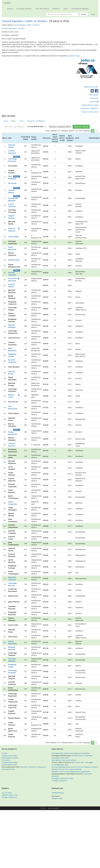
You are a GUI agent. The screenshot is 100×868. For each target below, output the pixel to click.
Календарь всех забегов (61, 753)
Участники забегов (42, 9)
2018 (78, 762)
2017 (82, 762)
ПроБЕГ (7, 3)
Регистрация (94, 95)
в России (86, 774)
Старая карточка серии (90, 105)
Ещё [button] (66, 9)
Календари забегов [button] (24, 9)
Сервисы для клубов (9, 756)
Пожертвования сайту (10, 762)
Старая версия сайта (9, 765)
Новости (10, 9)
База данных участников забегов (64, 760)
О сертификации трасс (60, 765)
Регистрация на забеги (10, 758)
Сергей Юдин (13, 237)
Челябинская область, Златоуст (13, 28)
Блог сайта (6, 760)
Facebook (32, 767)
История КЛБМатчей (9, 797)
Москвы (74, 756)
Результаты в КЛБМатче (89, 108)
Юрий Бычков (14, 260)
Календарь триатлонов (60, 758)
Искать (84, 14)
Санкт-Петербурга (86, 756)
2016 (87, 762)
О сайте (5, 753)
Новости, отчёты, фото (90, 112)
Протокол (94, 102)
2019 (73, 762)
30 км (13, 121)
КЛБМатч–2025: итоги (10, 795)
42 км (6, 121)
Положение (94, 98)
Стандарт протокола (59, 781)
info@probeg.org (58, 793)
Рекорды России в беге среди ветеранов (67, 769)
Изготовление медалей (80, 9)
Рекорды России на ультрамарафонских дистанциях (71, 772)
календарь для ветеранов (80, 753)
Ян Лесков (12, 183)
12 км (21, 121)
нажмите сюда (74, 56)
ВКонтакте (24, 767)
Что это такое (7, 793)
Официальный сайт (91, 87)
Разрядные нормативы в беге (63, 778)
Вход (93, 14)
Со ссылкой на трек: (36, 126)
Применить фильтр (81, 127)
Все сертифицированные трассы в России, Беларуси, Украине (75, 767)
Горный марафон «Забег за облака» (25, 21)
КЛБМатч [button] (56, 9)
